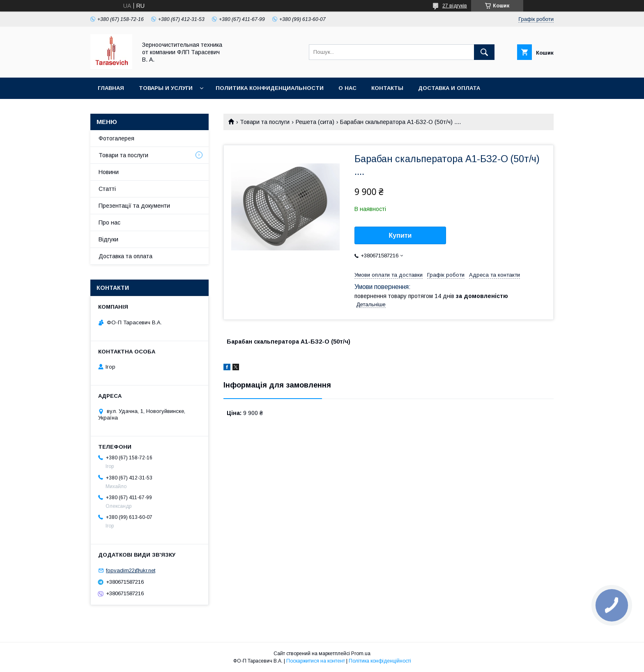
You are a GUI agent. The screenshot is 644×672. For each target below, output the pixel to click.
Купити (400, 235)
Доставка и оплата (449, 88)
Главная (111, 88)
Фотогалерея (116, 138)
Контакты (387, 88)
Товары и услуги (166, 88)
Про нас (109, 222)
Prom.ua (361, 654)
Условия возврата (127, 109)
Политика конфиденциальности (270, 88)
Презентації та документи (134, 206)
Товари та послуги (265, 122)
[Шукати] (484, 52)
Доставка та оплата (125, 256)
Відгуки (108, 239)
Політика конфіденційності (380, 661)
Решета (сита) (315, 122)
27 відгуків (455, 6)
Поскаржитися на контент (316, 661)
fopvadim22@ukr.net (131, 570)
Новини (109, 172)
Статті (107, 189)
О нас (347, 88)
